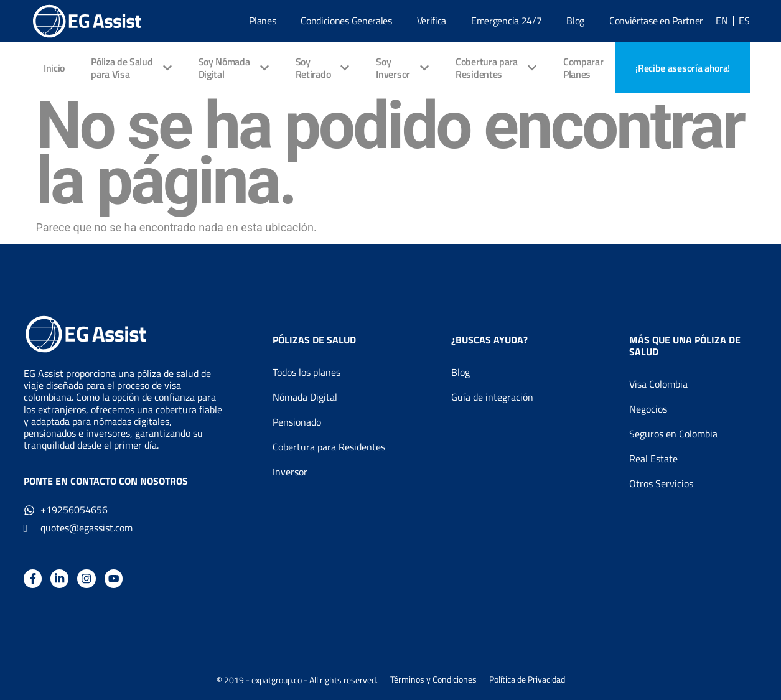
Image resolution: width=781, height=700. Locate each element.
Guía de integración (492, 397)
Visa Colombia (658, 384)
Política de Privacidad (527, 680)
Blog (575, 21)
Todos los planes (306, 372)
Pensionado (297, 422)
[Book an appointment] (683, 68)
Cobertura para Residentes (329, 447)
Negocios (648, 409)
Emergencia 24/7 (506, 21)
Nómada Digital (305, 397)
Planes (262, 21)
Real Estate (653, 459)
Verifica (432, 21)
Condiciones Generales (346, 21)
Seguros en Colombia (673, 434)
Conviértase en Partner (656, 21)
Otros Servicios (661, 483)
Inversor (290, 472)
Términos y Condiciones (433, 680)
